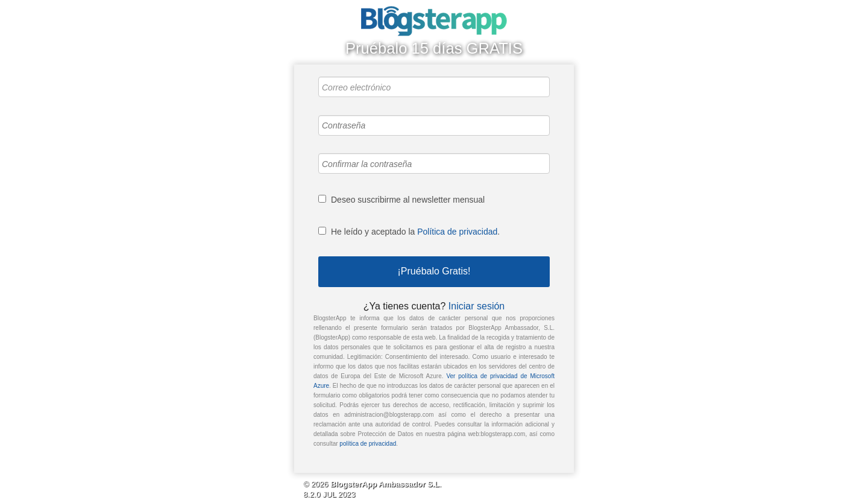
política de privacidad (368, 444)
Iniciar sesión (476, 306)
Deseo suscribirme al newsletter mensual (408, 200)
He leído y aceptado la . (415, 232)
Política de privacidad (457, 232)
